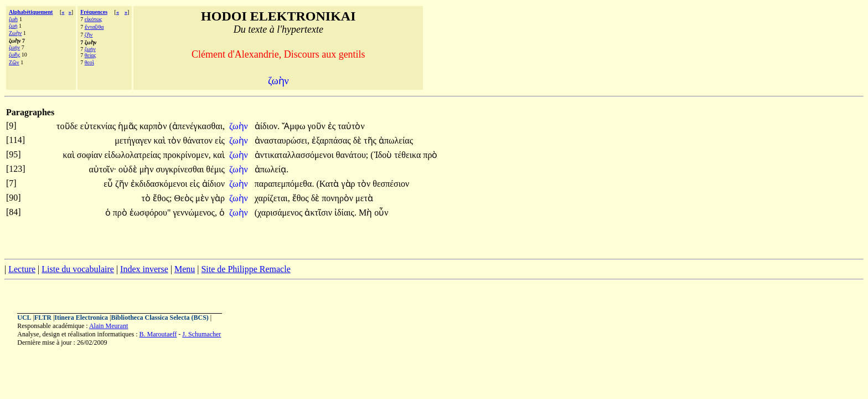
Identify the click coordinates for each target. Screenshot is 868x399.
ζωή (13, 26)
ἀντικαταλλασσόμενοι (295, 155)
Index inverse (144, 269)
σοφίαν (91, 155)
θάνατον (199, 140)
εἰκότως (94, 19)
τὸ (147, 198)
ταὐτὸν (351, 126)
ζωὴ (13, 19)
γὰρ (350, 184)
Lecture (22, 269)
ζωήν (14, 47)
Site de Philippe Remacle (246, 269)
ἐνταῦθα (94, 27)
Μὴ (366, 213)
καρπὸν (154, 126)
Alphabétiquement (31, 12)
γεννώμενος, (195, 213)
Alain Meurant (108, 326)
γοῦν (318, 126)
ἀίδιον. (267, 126)
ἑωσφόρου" (150, 213)
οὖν (381, 213)
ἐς (333, 126)
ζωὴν (240, 126)
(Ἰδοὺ (382, 155)
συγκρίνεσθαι (181, 169)
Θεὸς (185, 198)
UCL (24, 318)
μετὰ (364, 198)
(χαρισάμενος (280, 213)
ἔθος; (162, 198)
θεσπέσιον (391, 184)
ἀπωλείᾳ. (272, 169)
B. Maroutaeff (158, 334)
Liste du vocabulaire (78, 269)
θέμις (215, 169)
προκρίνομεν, (187, 155)
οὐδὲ (129, 169)
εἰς (220, 140)
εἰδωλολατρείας (134, 155)
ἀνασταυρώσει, (282, 140)
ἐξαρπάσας (332, 140)
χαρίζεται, (272, 198)
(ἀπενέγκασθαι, (197, 126)
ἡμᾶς (129, 126)
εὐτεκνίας (99, 126)
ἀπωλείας (396, 140)
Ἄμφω (294, 126)
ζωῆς (14, 55)
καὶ (161, 140)
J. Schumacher (201, 334)
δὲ (359, 140)
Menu (185, 269)
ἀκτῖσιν (319, 213)
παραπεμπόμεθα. (285, 184)
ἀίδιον (213, 184)
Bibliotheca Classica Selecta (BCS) (160, 318)
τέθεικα (409, 155)
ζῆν (89, 35)
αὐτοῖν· (103, 169)
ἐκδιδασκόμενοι (160, 184)
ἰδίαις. (345, 213)
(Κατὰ (329, 184)
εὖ (109, 184)
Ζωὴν (15, 33)
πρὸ (430, 155)
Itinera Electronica (81, 318)
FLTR (43, 318)
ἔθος (302, 198)
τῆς (371, 140)
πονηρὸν (339, 198)
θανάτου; (352, 155)
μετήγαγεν (134, 140)
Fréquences (94, 12)
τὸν (175, 140)
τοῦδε (68, 126)
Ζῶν (14, 62)
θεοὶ (89, 62)
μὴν (148, 169)
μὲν (203, 198)
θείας (91, 55)
